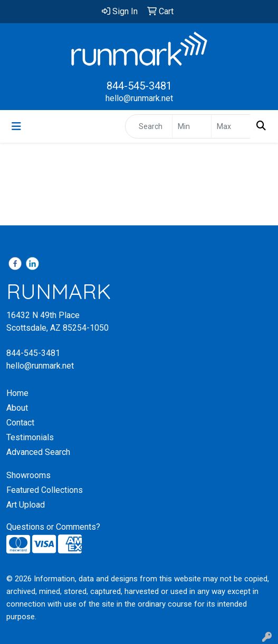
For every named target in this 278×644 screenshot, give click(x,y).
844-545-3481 (139, 86)
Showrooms (28, 475)
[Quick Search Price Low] (192, 126)
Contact (20, 423)
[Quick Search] (149, 126)
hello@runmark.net (139, 98)
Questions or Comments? (53, 527)
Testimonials (30, 437)
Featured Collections (45, 490)
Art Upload (26, 505)
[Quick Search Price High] (231, 126)
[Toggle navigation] (16, 126)
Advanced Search (38, 452)
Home (17, 393)
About (17, 408)
